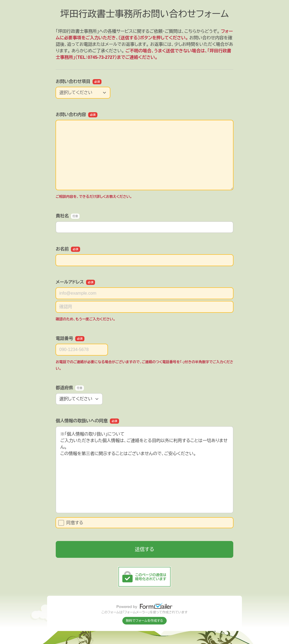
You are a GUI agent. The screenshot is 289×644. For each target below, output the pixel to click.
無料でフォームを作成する (144, 621)
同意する (71, 523)
